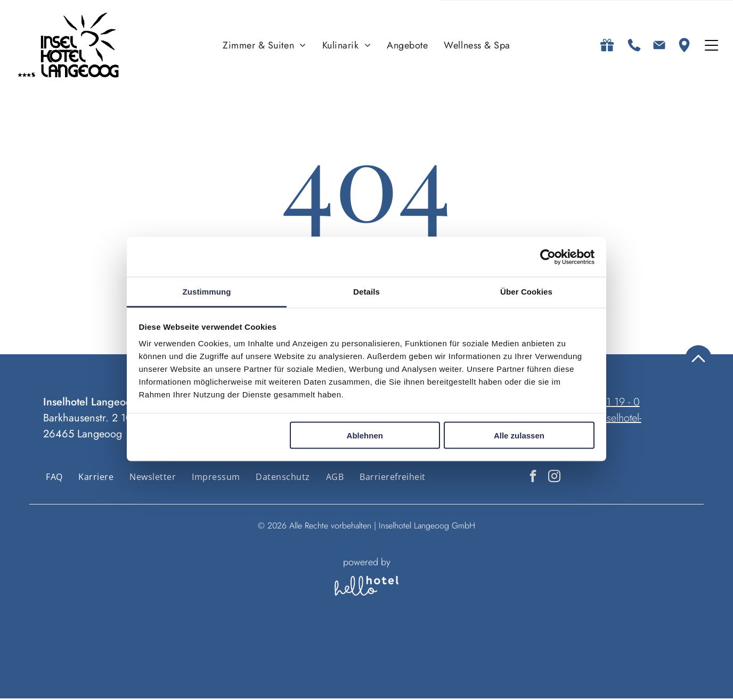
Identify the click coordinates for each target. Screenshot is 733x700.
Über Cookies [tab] (526, 293)
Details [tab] (366, 293)
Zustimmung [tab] (207, 293)
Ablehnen (365, 436)
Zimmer (404, 654)
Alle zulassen (519, 436)
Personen (366, 654)
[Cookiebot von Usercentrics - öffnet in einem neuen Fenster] (548, 258)
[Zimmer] (406, 676)
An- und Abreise (229, 654)
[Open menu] (711, 46)
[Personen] (366, 676)
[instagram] (554, 479)
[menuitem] (264, 46)
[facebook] (533, 479)
